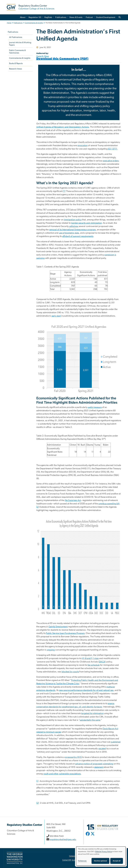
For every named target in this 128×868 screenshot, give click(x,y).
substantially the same (90, 720)
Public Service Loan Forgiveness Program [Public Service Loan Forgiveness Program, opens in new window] (65, 633)
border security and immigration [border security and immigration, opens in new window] (87, 223)
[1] (64, 191)
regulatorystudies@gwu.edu (63, 840)
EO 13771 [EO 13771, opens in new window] (113, 149)
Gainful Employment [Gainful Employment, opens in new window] (58, 627)
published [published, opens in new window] (116, 742)
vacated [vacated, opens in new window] (102, 749)
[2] (38, 507)
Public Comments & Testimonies (17, 52)
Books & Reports (16, 63)
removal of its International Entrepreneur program (72, 230)
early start (56, 316)
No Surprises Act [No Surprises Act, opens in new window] (73, 500)
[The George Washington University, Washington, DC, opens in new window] (15, 858)
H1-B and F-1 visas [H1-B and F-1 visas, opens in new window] (90, 658)
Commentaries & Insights (34, 23)
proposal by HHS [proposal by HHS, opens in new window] (73, 757)
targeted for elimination (92, 713)
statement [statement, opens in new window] (99, 767)
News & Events (76, 17)
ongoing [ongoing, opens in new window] (51, 650)
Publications (61, 17)
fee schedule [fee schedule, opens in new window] (94, 665)
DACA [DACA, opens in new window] (102, 662)
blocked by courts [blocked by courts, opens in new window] (70, 672)
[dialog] (101, 856)
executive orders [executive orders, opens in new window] (111, 161)
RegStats (48, 17)
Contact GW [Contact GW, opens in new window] (67, 860)
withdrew (74, 226)
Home (9, 23)
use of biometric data (69, 233)
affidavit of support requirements (78, 236)
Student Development (106, 17)
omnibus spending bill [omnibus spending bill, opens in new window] (109, 504)
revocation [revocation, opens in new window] (83, 146)
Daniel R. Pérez (43, 56)
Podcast (89, 17)
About (23, 17)
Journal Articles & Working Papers (20, 44)
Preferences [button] (82, 861)
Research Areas (16, 69)
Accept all (117, 861)
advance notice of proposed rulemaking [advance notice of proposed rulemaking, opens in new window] (94, 764)
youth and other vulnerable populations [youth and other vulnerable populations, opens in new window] (62, 774)
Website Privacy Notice (104, 852)
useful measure (95, 407)
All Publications (16, 37)
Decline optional (100, 861)
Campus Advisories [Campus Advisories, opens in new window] (76, 856)
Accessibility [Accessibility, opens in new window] (76, 860)
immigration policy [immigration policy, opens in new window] (73, 220)
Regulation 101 (35, 17)
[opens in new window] (88, 836)
